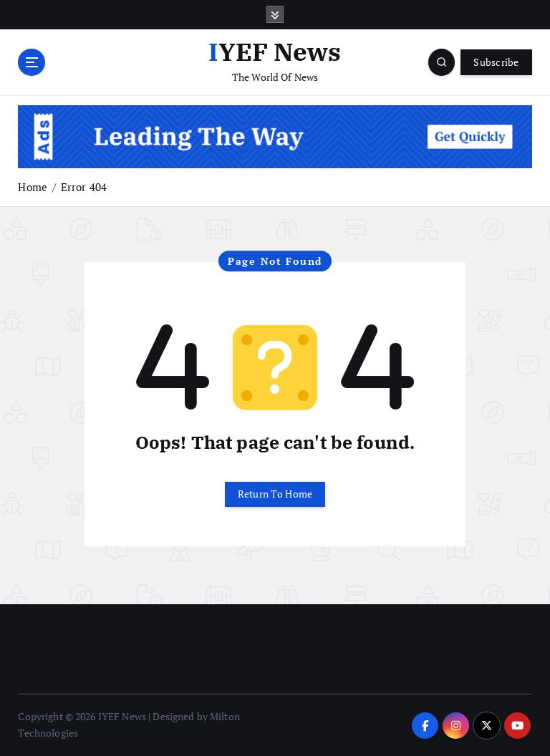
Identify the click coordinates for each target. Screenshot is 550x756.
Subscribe (496, 62)
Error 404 (84, 187)
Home (33, 187)
